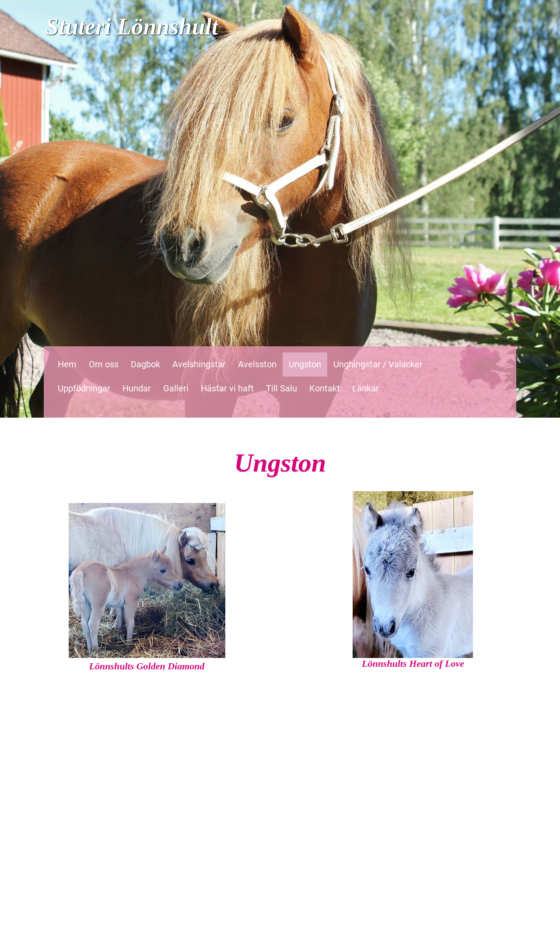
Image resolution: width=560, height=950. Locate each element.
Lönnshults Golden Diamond (147, 666)
